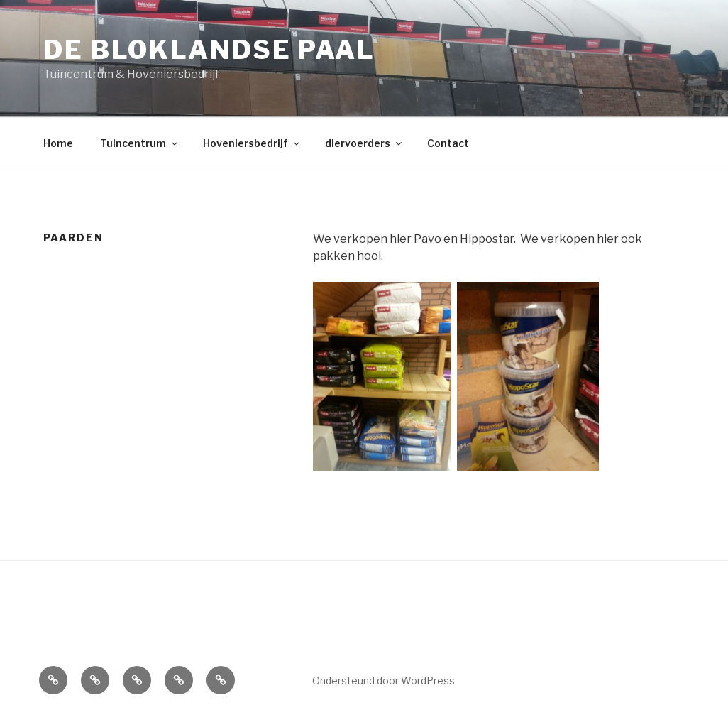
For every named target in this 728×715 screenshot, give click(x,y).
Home (58, 143)
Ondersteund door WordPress (384, 681)
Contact (448, 143)
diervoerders (364, 143)
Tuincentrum (140, 143)
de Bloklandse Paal (209, 50)
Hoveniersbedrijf (252, 143)
